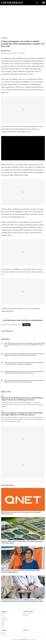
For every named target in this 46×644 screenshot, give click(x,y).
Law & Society (4, 620)
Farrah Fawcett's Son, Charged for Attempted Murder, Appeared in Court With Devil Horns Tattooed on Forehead (24, 363)
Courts (3, 626)
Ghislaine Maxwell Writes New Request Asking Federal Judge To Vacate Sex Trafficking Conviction (22, 399)
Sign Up (26, 325)
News (3, 396)
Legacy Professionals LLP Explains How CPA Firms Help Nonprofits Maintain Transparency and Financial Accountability (24, 354)
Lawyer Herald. (22, 639)
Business (3, 622)
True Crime (3, 618)
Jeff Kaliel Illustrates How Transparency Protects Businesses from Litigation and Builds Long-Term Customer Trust (24, 372)
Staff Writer (7, 51)
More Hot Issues (7, 485)
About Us (3, 632)
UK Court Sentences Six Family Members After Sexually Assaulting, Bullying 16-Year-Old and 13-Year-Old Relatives (24, 381)
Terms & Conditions (27, 614)
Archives (3, 614)
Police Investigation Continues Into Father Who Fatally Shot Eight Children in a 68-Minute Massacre (22, 414)
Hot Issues (4, 38)
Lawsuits (3, 624)
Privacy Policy (26, 616)
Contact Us (3, 634)
